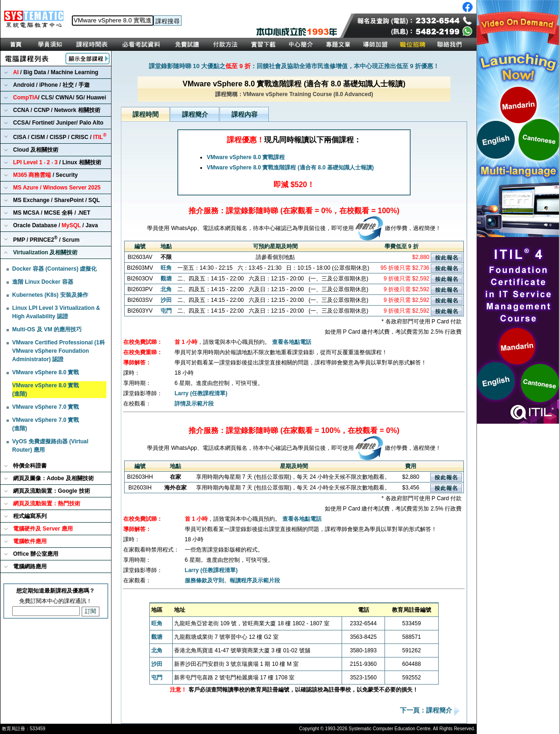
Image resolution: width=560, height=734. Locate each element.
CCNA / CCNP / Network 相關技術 (57, 110)
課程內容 (245, 114)
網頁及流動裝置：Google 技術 (52, 491)
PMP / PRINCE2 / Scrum (46, 239)
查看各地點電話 (292, 342)
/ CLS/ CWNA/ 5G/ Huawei (59, 98)
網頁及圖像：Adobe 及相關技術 (53, 478)
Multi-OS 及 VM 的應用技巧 (47, 329)
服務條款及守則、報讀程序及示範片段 (232, 580)
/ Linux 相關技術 (57, 162)
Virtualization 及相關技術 (45, 252)
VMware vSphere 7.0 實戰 (45, 407)
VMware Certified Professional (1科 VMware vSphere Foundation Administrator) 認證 (59, 351)
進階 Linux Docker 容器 (43, 282)
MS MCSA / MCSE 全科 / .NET (52, 213)
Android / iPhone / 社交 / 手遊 (51, 85)
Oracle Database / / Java (56, 225)
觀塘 (166, 279)
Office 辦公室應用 (36, 554)
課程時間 (146, 114)
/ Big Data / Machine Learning (56, 72)
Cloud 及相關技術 (36, 150)
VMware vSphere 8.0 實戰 (45, 372)
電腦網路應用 (30, 566)
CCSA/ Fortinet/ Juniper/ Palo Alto (58, 123)
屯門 (166, 311)
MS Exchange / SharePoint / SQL (56, 200)
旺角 (166, 268)
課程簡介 (195, 114)
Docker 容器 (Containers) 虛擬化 (54, 269)
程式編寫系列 (30, 516)
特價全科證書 (30, 466)
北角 (166, 289)
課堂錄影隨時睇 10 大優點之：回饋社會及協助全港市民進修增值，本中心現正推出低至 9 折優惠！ (294, 66)
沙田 (166, 300)
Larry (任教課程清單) (201, 393)
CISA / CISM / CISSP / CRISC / (60, 136)
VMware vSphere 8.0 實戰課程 (246, 157)
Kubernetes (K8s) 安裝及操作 (50, 295)
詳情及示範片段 (194, 404)
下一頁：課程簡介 (427, 711)
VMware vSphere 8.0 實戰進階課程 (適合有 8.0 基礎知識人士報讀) (290, 168)
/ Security (45, 175)
